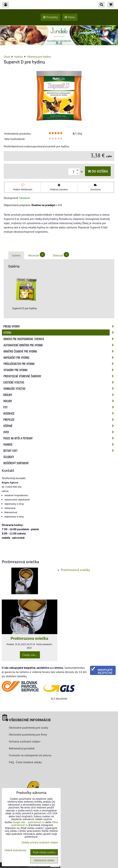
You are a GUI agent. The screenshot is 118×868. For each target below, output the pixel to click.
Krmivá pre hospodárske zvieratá (60, 339)
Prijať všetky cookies (44, 852)
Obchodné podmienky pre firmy (28, 734)
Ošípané (60, 426)
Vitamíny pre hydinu (60, 370)
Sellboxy (9, 457)
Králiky (60, 395)
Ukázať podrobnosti (16, 850)
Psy (60, 407)
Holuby (60, 401)
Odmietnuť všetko (44, 860)
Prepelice (60, 420)
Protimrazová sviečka (75, 570)
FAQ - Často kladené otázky (25, 762)
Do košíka (98, 171)
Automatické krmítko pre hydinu (60, 345)
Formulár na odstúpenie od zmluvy (30, 755)
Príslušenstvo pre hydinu (60, 364)
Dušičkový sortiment (16, 463)
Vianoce (60, 444)
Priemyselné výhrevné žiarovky (60, 376)
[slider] (56, 133)
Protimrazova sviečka (29, 638)
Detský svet (60, 451)
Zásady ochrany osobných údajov (40, 842)
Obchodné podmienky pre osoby (28, 728)
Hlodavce (60, 413)
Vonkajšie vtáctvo (60, 389)
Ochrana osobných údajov (25, 741)
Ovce (60, 432)
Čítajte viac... (30, 655)
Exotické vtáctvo (60, 382)
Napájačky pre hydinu (60, 357)
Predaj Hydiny (60, 326)
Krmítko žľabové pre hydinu (60, 351)
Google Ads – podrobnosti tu (28, 822)
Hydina (60, 332)
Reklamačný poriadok (22, 748)
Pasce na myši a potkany (60, 438)
